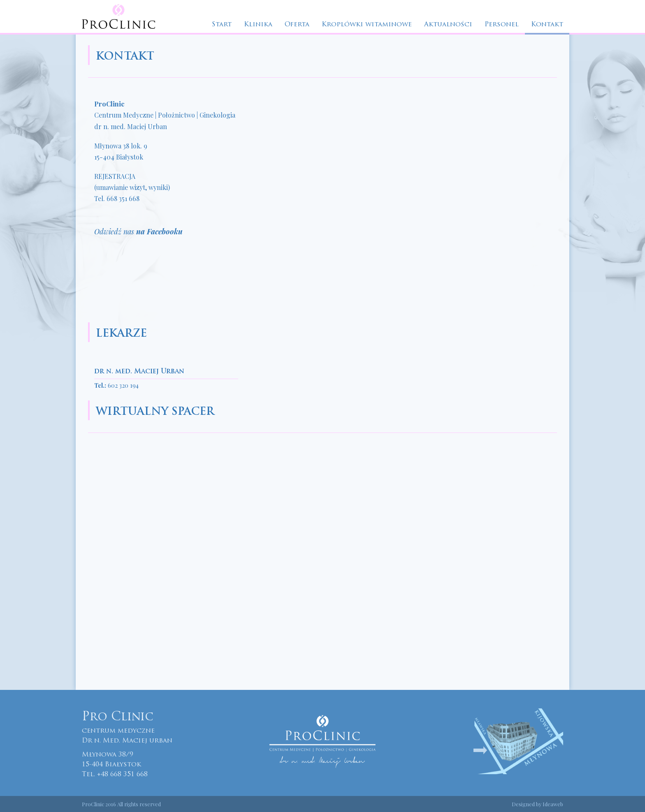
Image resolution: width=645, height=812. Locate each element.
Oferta (297, 25)
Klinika (258, 25)
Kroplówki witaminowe (367, 25)
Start (222, 25)
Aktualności (448, 25)
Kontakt (547, 25)
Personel (502, 25)
